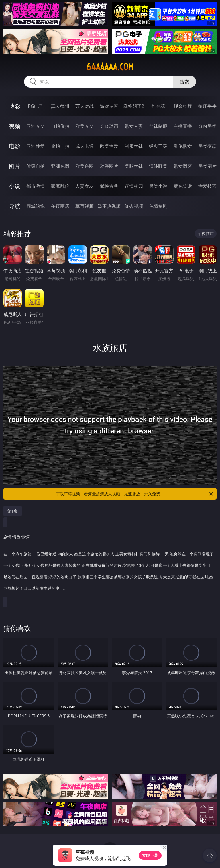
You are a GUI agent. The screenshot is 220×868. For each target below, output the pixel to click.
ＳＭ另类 (207, 126)
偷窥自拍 (36, 166)
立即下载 (150, 855)
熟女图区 (183, 166)
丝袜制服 (158, 126)
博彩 (15, 106)
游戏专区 (109, 106)
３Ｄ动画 (109, 126)
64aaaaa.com (110, 67)
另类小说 (158, 186)
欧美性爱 (109, 146)
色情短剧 (158, 206)
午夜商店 (60, 206)
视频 (15, 126)
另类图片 (207, 166)
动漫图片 (109, 166)
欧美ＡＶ (85, 126)
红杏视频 (134, 206)
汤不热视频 (109, 206)
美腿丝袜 (134, 166)
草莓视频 (85, 206)
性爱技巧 (207, 186)
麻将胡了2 (134, 106)
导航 (15, 206)
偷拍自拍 (60, 146)
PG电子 (35, 106)
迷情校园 (134, 186)
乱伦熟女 (183, 146)
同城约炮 (36, 206)
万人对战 (85, 106)
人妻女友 (85, 186)
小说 (15, 186)
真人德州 (60, 106)
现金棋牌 (183, 106)
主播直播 (183, 126)
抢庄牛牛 (207, 106)
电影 (15, 146)
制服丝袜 (134, 146)
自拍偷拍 (60, 126)
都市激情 (36, 186)
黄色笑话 (183, 186)
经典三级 (158, 146)
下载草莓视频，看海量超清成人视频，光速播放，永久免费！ (135, 494)
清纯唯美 (158, 166)
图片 (15, 166)
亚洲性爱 (36, 146)
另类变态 (207, 146)
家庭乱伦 (60, 186)
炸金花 (158, 106)
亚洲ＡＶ (36, 126)
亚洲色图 (60, 166)
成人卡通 (85, 146)
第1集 (13, 511)
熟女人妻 (134, 126)
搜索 (184, 82)
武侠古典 (109, 186)
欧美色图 (85, 166)
